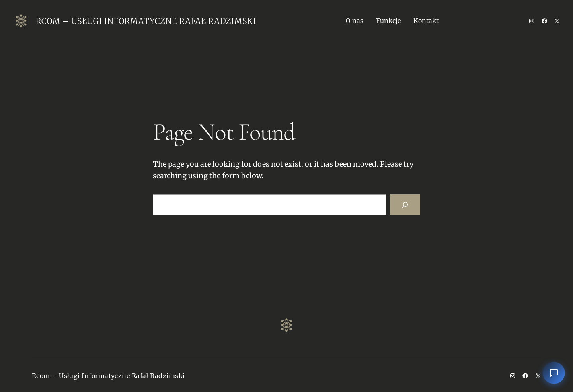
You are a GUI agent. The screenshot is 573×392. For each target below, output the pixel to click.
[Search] (405, 205)
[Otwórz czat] (554, 373)
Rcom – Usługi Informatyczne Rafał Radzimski (146, 21)
